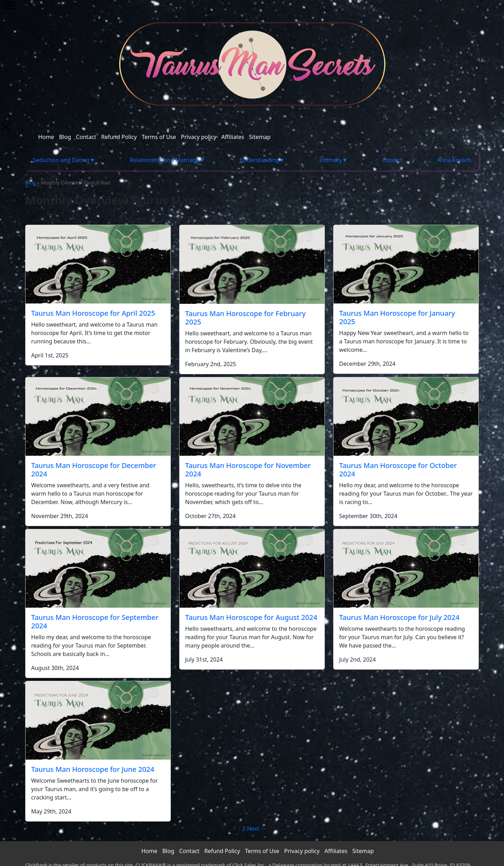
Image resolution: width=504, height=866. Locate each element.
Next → (257, 829)
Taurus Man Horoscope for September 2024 (95, 621)
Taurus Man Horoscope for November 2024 (248, 470)
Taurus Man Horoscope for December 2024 (94, 470)
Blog (65, 137)
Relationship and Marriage (165, 160)
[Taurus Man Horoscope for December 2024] (98, 417)
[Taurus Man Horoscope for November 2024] (252, 417)
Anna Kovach (454, 160)
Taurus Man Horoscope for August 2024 (251, 617)
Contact (86, 137)
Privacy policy (199, 137)
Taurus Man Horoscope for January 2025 (397, 317)
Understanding (259, 160)
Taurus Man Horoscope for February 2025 (245, 318)
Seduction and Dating (61, 160)
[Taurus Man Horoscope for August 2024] (252, 568)
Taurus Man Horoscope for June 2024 (93, 769)
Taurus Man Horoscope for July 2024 (399, 617)
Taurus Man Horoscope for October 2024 (398, 470)
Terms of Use (159, 137)
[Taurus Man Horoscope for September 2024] (98, 568)
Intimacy (331, 160)
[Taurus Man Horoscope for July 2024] (406, 568)
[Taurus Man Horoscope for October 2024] (406, 417)
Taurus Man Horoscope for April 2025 (93, 313)
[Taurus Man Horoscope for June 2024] (98, 720)
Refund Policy (119, 137)
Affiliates (233, 137)
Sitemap (260, 137)
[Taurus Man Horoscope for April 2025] (98, 264)
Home (46, 137)
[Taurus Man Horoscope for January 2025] (406, 264)
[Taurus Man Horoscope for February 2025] (252, 264)
